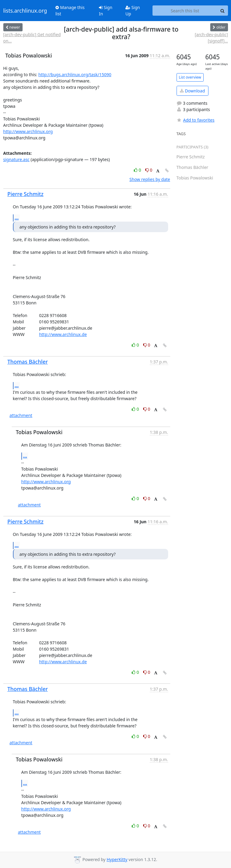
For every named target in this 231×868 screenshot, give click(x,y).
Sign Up (133, 11)
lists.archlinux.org (25, 11)
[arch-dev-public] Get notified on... (32, 38)
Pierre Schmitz (26, 194)
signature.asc (17, 159)
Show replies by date (150, 179)
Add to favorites (196, 120)
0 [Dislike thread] (149, 170)
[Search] (223, 11)
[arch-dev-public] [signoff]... (211, 38)
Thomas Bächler (28, 362)
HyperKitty (117, 859)
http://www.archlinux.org (28, 131)
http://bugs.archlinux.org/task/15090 (75, 75)
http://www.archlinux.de (63, 334)
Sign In (106, 11)
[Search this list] (185, 11)
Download (192, 91)
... (17, 218)
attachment (21, 415)
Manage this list (70, 11)
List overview (190, 77)
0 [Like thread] (138, 170)
